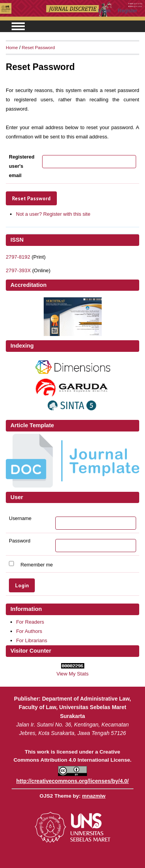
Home (12, 47)
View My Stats (72, 674)
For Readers (30, 622)
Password (20, 541)
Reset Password (38, 47)
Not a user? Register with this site (53, 214)
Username (20, 518)
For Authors (29, 631)
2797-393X (18, 270)
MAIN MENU (18, 26)
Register (128, 11)
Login (104, 11)
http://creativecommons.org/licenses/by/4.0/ (72, 781)
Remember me (37, 564)
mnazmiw (94, 796)
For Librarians (32, 640)
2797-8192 (18, 257)
